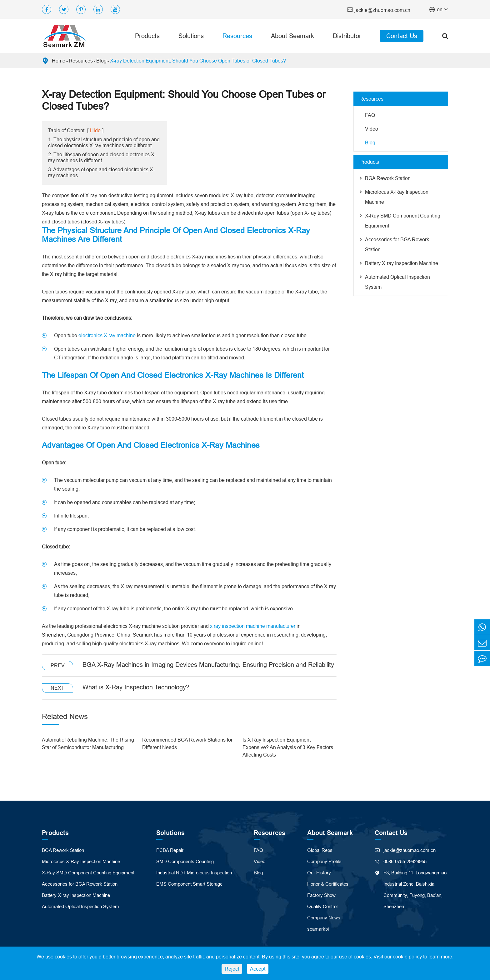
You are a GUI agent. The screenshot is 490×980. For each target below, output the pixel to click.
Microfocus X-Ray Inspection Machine (397, 197)
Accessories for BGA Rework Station (397, 244)
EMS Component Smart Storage (189, 884)
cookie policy (407, 957)
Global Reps (320, 850)
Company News (324, 918)
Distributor (347, 36)
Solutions (191, 36)
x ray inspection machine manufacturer (253, 626)
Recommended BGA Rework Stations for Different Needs (187, 743)
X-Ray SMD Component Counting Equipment (403, 221)
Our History (319, 873)
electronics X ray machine (107, 335)
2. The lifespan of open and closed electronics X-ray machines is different (102, 157)
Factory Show (321, 895)
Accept (258, 969)
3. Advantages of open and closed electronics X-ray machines (101, 172)
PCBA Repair (170, 850)
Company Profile (324, 861)
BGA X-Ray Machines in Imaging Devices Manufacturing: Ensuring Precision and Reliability (208, 665)
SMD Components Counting (185, 861)
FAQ (370, 115)
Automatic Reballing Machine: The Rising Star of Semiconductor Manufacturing (88, 743)
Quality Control (322, 906)
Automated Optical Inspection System (397, 282)
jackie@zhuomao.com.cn (379, 10)
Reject (232, 969)
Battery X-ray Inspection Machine (402, 263)
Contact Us (402, 36)
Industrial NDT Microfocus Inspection (194, 873)
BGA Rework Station (388, 178)
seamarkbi (318, 929)
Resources (237, 36)
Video (372, 129)
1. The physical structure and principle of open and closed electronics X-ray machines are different (104, 142)
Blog (101, 61)
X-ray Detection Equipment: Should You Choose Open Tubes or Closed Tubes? (198, 61)
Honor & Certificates (328, 884)
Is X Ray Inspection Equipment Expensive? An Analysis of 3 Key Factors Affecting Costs (288, 747)
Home (59, 61)
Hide (95, 130)
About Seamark (292, 36)
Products (147, 36)
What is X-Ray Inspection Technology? (136, 687)
